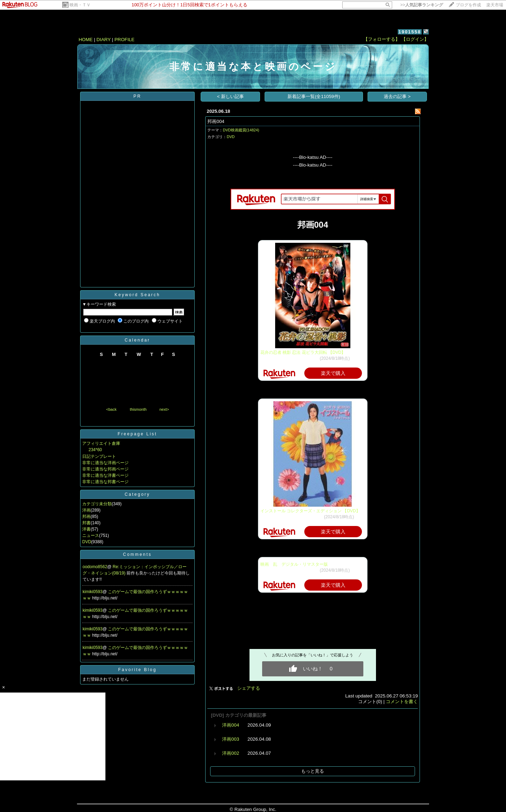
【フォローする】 (382, 39)
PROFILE (125, 40)
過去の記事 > (397, 96)
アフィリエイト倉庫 (101, 443)
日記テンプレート (99, 456)
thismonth (138, 409)
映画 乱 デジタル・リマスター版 (294, 564)
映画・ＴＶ (80, 5)
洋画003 (231, 739)
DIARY (104, 40)
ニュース (91, 535)
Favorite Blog (137, 670)
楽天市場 (495, 5)
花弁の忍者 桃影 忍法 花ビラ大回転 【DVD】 (303, 352)
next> (164, 409)
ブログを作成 (468, 5)
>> (422, 5)
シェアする (249, 688)
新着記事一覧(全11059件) (314, 96)
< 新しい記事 (231, 96)
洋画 (86, 510)
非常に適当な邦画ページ (105, 469)
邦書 (86, 523)
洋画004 (231, 725)
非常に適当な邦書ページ (105, 482)
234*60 (95, 450)
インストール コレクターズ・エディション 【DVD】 (310, 511)
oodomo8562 (95, 567)
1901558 (410, 32)
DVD (87, 542)
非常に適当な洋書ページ (105, 475)
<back (111, 409)
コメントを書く (402, 701)
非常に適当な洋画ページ (105, 463)
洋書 (86, 529)
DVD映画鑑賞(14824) (241, 130)
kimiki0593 (93, 592)
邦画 (86, 517)
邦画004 (216, 121)
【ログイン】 (415, 39)
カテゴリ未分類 (97, 504)
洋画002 (231, 753)
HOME (86, 40)
